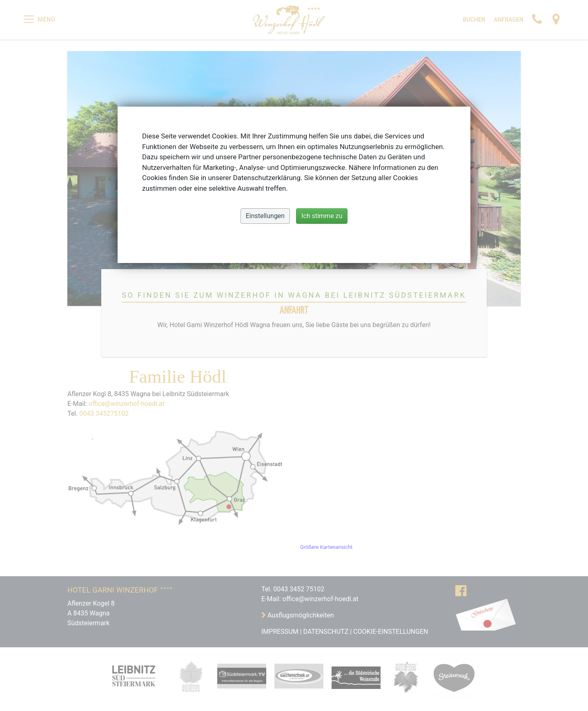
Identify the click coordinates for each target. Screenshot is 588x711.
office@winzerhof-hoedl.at (127, 404)
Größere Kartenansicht (326, 547)
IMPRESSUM (280, 632)
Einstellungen (265, 216)
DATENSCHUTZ (326, 632)
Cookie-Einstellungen (391, 632)
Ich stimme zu (322, 216)
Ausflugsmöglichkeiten (300, 615)
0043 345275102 (104, 413)
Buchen (474, 20)
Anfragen (508, 20)
